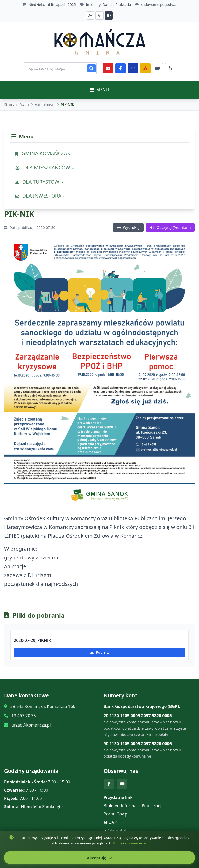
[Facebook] (121, 68)
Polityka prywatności (131, 843)
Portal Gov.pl (116, 814)
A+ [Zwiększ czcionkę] (90, 15)
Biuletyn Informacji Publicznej (133, 806)
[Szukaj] (92, 68)
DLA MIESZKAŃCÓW (45, 167)
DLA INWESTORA (40, 196)
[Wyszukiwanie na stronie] (60, 68)
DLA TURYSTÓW (39, 182)
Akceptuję (99, 858)
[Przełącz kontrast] (109, 16)
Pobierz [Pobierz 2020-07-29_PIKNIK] (99, 652)
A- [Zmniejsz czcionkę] (99, 15)
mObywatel (115, 830)
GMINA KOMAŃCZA (43, 153)
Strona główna (16, 105)
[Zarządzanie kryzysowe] (146, 68)
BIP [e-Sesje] (134, 68)
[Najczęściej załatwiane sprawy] (159, 68)
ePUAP (110, 822)
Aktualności (45, 105)
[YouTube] (109, 68)
